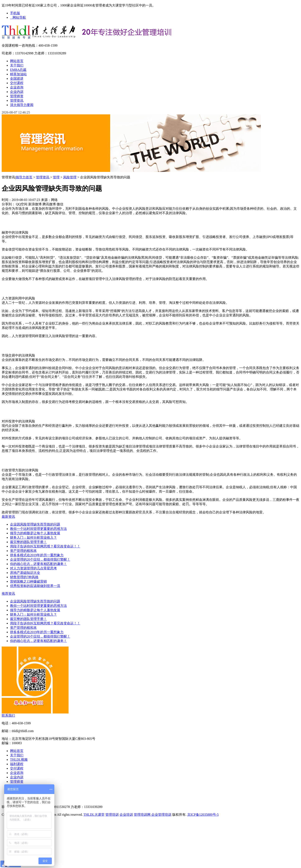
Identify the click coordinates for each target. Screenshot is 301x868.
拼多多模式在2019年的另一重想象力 (37, 555)
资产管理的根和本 (23, 551)
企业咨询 (17, 87)
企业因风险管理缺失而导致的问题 (35, 524)
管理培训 (112, 815)
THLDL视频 (19, 760)
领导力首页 (24, 177)
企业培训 (126, 815)
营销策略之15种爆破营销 (28, 581)
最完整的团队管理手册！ (28, 542)
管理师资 (17, 96)
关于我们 (17, 65)
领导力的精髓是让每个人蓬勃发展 (35, 533)
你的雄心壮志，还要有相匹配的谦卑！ (38, 564)
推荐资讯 (8, 594)
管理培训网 (142, 815)
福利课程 (17, 764)
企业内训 (17, 92)
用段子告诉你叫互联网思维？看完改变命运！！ (45, 546)
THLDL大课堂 (94, 815)
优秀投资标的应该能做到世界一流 (35, 586)
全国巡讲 (17, 79)
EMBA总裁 (18, 70)
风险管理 (70, 177)
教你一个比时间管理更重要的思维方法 (38, 529)
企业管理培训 (161, 815)
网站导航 (18, 17)
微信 (60, 204)
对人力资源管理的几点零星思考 (33, 568)
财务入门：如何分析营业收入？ (33, 538)
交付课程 (17, 83)
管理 (56, 177)
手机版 (15, 13)
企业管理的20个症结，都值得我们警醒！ (40, 559)
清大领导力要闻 (22, 105)
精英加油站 (18, 74)
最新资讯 (8, 517)
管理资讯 (17, 100)
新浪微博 (35, 204)
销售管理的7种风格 (24, 577)
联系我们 (8, 715)
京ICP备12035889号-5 (203, 815)
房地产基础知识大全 (25, 573)
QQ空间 (22, 204)
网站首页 (17, 61)
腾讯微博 (49, 204)
